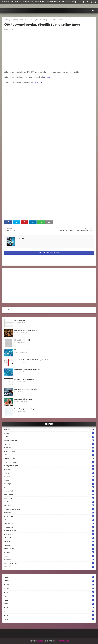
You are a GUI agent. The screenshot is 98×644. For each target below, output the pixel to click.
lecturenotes (49, 502)
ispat (49, 487)
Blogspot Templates (62, 641)
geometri (49, 469)
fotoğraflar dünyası (49, 466)
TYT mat (49, 444)
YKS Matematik (16, 2)
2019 (49, 604)
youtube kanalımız (11, 310)
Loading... (46, 138)
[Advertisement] (49, 285)
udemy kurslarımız (56, 310)
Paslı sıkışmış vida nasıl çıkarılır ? (26, 330)
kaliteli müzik (49, 491)
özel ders (49, 567)
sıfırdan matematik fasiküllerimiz (59, 2)
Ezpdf (49, 433)
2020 (49, 600)
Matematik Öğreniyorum (23, 399)
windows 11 (49, 560)
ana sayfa (6, 2)
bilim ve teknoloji (49, 451)
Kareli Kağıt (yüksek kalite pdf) (26, 409)
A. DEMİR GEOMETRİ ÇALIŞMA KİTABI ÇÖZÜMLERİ (31, 360)
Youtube (49, 448)
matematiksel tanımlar (49, 509)
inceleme (49, 480)
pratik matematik (49, 531)
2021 (49, 596)
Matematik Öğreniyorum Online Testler (28, 370)
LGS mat (49, 437)
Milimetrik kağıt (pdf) (22, 340)
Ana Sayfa (8, 20)
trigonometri (49, 549)
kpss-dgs (49, 498)
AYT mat (49, 430)
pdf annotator (49, 523)
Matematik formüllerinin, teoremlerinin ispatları (31, 350)
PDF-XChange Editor (49, 440)
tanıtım (49, 542)
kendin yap (49, 495)
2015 (49, 619)
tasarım (49, 545)
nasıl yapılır (49, 516)
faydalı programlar (49, 462)
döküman (49, 455)
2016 (49, 615)
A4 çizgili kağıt (20, 320)
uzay (49, 556)
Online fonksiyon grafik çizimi (25, 379)
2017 (49, 612)
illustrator (49, 477)
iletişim (75, 2)
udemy (49, 552)
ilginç (49, 473)
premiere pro (49, 534)
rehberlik (49, 538)
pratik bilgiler (49, 527)
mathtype (49, 513)
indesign (49, 484)
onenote (49, 520)
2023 (49, 589)
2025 (49, 581)
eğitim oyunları (49, 458)
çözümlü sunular (49, 563)
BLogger (40, 641)
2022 (49, 592)
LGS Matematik (40, 2)
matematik (49, 505)
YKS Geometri (28, 2)
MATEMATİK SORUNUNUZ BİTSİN (26, 389)
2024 (49, 585)
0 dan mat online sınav (21, 20)
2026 (49, 577)
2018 (49, 608)
